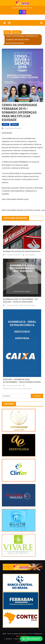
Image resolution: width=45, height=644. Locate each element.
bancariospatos (30, 255)
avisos (6, 124)
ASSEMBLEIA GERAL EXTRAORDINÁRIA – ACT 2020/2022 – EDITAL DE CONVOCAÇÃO (21, 301)
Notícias (15, 124)
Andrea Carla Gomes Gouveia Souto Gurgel (17, 389)
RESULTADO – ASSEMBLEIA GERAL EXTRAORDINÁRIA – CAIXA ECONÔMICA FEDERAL (22, 381)
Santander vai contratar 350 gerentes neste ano (22, 251)
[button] (31, 639)
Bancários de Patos (29, 305)
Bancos (17, 639)
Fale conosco (24, 641)
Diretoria (9, 639)
